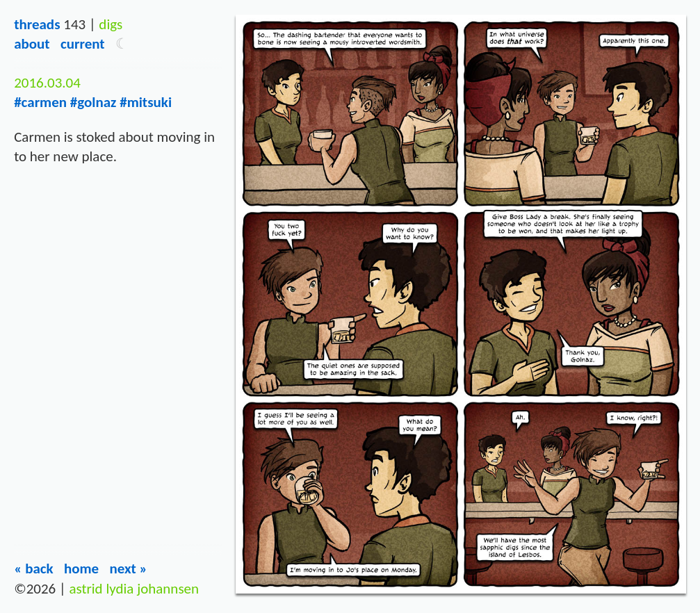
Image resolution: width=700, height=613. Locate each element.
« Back (34, 569)
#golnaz (93, 102)
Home (81, 569)
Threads (37, 24)
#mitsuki (146, 102)
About (32, 44)
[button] (122, 44)
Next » (128, 569)
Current (83, 44)
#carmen (40, 102)
